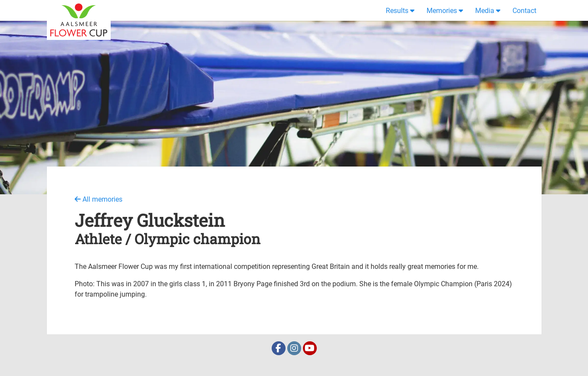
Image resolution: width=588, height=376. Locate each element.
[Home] (79, 10)
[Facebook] (279, 349)
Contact (524, 11)
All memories (99, 199)
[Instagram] (295, 349)
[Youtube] (310, 349)
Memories (442, 11)
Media (485, 11)
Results (397, 11)
